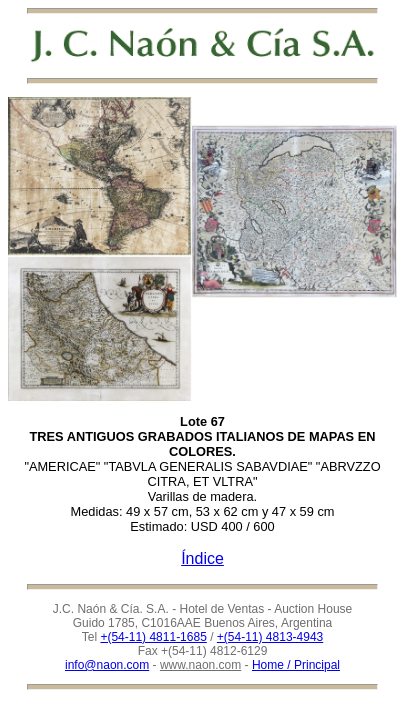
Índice (202, 558)
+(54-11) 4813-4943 (270, 637)
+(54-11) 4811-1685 (153, 637)
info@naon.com (107, 665)
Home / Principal (296, 665)
